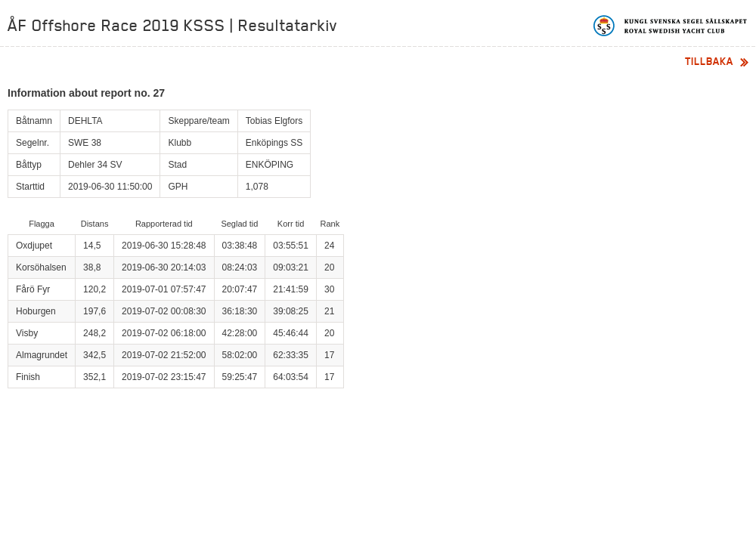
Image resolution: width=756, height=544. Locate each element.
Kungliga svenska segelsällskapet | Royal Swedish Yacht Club (671, 26)
